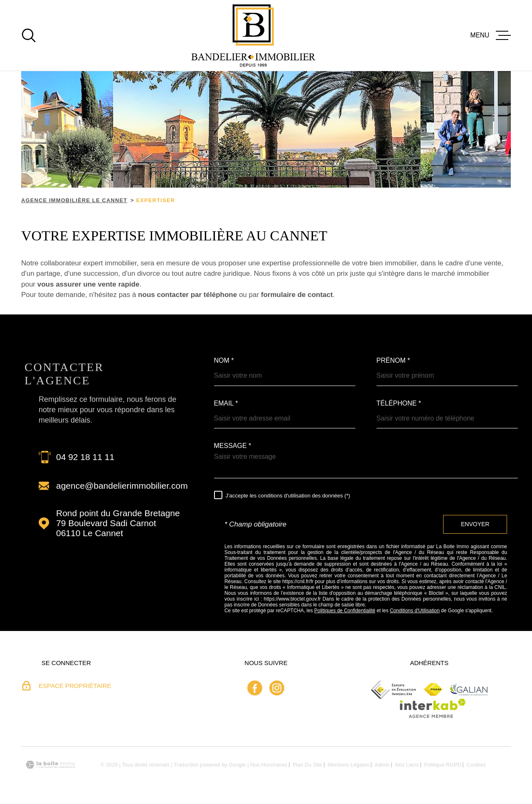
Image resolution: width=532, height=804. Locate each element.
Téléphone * (399, 403)
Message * (233, 446)
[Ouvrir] (29, 35)
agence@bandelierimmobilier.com (122, 486)
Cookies (476, 765)
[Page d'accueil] (253, 35)
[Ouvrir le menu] (490, 35)
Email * (226, 403)
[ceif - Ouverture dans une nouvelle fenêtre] (394, 690)
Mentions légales (348, 765)
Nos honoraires (269, 765)
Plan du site (307, 765)
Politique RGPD (442, 765)
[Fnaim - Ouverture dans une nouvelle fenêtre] (433, 689)
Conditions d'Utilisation (415, 611)
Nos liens (407, 765)
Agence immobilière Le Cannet (74, 200)
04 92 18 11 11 (85, 457)
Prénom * (393, 361)
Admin (382, 765)
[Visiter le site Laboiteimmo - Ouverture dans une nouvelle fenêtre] (50, 765)
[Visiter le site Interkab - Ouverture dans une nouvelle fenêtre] (433, 708)
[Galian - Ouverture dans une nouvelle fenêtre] (469, 690)
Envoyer (475, 524)
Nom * (224, 361)
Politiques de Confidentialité (345, 611)
